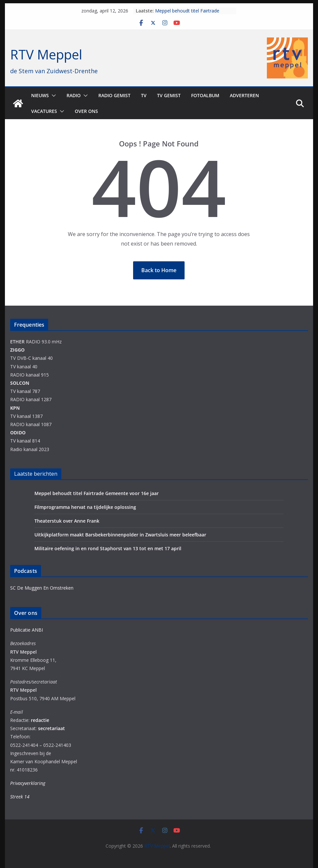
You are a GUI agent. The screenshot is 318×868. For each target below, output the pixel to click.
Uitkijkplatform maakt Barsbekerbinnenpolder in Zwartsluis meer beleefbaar (120, 535)
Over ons (86, 111)
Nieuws (40, 95)
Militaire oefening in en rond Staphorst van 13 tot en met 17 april (108, 548)
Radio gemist (114, 95)
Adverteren (244, 95)
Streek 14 (20, 797)
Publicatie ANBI (27, 630)
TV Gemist (169, 95)
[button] (52, 96)
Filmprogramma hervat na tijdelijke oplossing (85, 507)
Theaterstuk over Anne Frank (67, 521)
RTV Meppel (46, 54)
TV (144, 95)
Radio (74, 95)
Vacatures (44, 111)
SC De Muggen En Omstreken (42, 588)
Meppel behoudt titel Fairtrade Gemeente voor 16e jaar (187, 14)
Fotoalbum (205, 95)
